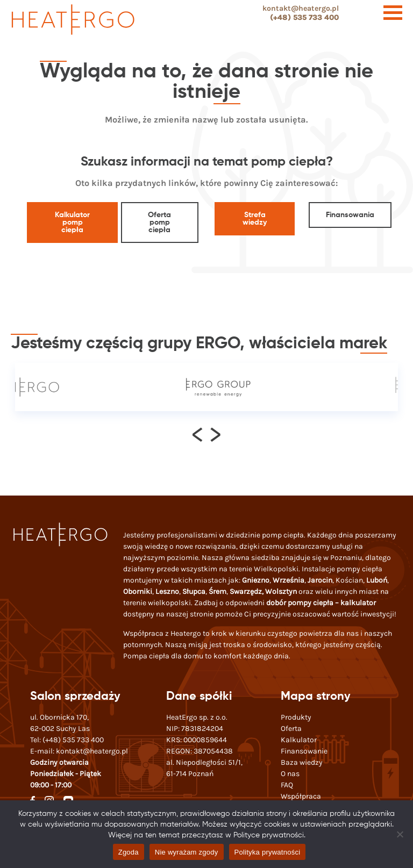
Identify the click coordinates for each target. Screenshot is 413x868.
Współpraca (301, 796)
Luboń (377, 580)
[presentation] (198, 434)
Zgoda (129, 852)
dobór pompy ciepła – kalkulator (321, 603)
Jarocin (320, 580)
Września (289, 580)
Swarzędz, (247, 591)
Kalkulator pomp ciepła (72, 223)
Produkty (296, 717)
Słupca (194, 591)
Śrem (218, 591)
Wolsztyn (281, 591)
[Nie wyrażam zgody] (400, 834)
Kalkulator (299, 740)
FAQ (287, 785)
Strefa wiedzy (255, 219)
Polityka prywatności (268, 852)
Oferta (291, 729)
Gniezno (256, 580)
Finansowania (350, 215)
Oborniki (138, 591)
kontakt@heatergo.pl (301, 8)
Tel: (67, 740)
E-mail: (79, 751)
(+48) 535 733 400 (304, 17)
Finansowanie (304, 751)
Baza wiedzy (302, 762)
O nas (290, 774)
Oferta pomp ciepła (159, 223)
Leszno (167, 591)
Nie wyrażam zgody (187, 852)
